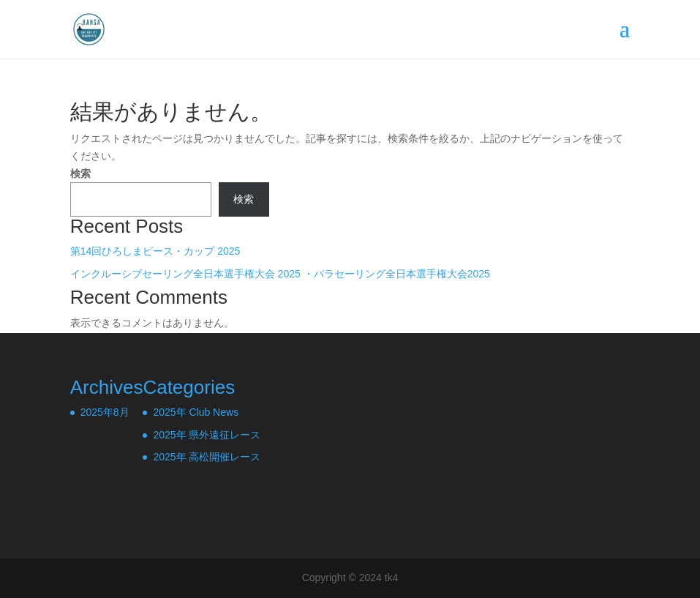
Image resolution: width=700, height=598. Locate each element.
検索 (80, 173)
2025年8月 (105, 412)
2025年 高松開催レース (207, 457)
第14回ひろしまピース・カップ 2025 (155, 251)
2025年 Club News (196, 412)
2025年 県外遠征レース (207, 435)
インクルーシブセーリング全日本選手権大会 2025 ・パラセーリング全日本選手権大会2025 (280, 274)
